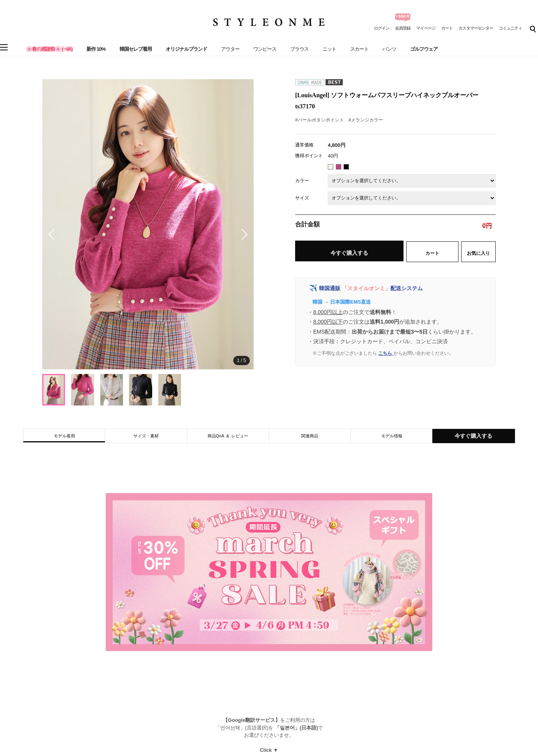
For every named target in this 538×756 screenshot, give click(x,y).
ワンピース (265, 49)
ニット (329, 49)
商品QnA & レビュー (228, 436)
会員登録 (403, 28)
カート (447, 28)
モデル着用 (64, 436)
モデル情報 (392, 436)
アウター (230, 49)
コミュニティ (510, 28)
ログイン (382, 28)
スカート (359, 49)
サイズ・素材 (146, 436)
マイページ (426, 28)
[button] (242, 234)
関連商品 (310, 436)
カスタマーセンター (476, 28)
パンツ (389, 49)
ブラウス (299, 49)
